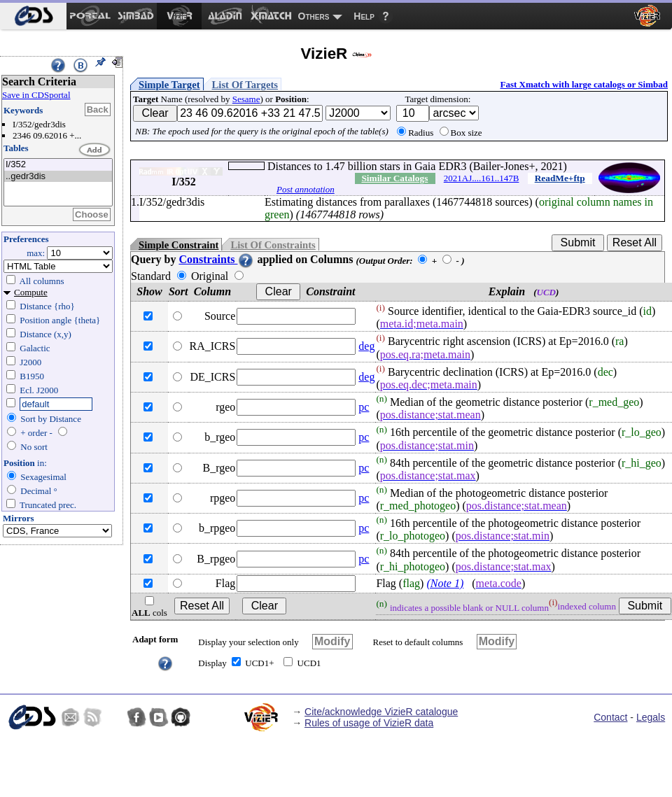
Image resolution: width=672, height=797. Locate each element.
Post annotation (306, 189)
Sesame (246, 99)
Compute (31, 292)
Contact (610, 717)
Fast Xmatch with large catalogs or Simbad (584, 84)
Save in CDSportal (36, 95)
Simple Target (169, 85)
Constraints (216, 259)
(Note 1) (445, 583)
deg (366, 346)
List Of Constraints (273, 245)
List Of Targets (245, 85)
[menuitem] (33, 16)
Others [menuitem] (314, 16)
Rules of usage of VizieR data (369, 723)
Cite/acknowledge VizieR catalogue (381, 712)
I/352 (58, 165)
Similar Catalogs (394, 178)
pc (364, 407)
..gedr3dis (58, 177)
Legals (651, 717)
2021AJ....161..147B (482, 178)
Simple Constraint (178, 245)
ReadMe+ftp (560, 178)
